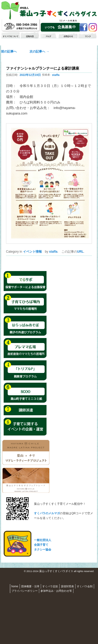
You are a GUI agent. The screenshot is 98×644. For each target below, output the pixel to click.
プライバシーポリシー (25, 591)
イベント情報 (32, 252)
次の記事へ (38, 51)
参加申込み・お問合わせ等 (56, 591)
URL (80, 252)
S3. (96, 571)
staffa (56, 75)
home (15, 586)
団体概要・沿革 (30, 586)
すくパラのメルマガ (47, 513)
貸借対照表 (67, 586)
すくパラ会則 (85, 586)
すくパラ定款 (50, 586)
